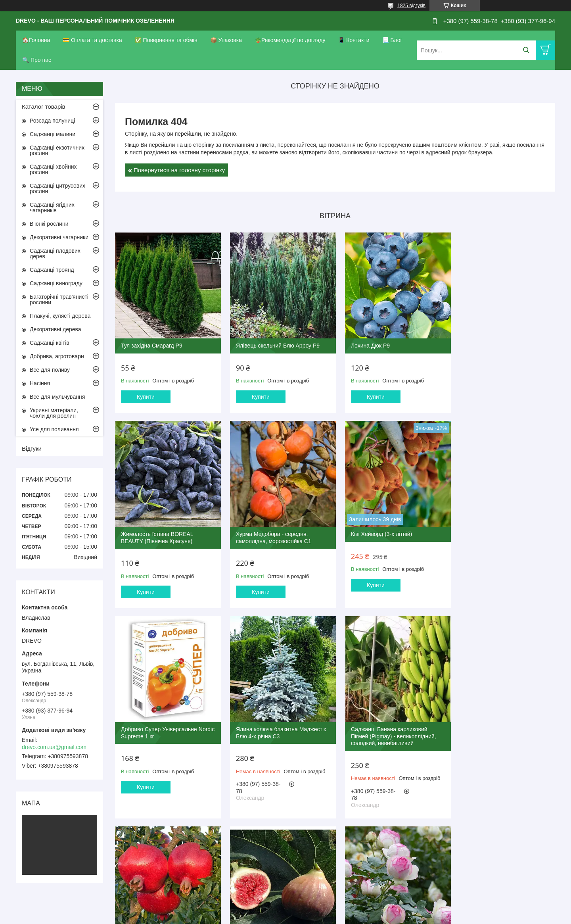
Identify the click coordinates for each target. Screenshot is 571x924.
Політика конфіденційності (326, 916)
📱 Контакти (354, 40)
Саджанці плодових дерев (55, 254)
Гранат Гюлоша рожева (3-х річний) (279, 736)
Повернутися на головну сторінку (179, 170)
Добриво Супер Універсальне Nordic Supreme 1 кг (383, 539)
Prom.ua (323, 902)
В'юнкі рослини (49, 224)
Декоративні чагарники (59, 237)
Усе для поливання (54, 429)
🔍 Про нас (37, 60)
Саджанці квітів (50, 343)
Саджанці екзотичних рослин (57, 150)
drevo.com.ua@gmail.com (54, 747)
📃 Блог (392, 40)
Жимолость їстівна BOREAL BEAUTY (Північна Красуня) (494, 346)
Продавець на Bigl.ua (285, 909)
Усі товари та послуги (332, 848)
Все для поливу (50, 370)
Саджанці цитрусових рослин (57, 188)
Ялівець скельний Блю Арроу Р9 (275, 343)
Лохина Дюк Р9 (365, 343)
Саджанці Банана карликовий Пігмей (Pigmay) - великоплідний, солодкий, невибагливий (164, 743)
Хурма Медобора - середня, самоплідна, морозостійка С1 (159, 539)
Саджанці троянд (52, 270)
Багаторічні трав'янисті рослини (59, 300)
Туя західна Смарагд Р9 (152, 343)
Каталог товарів (44, 107)
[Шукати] (526, 50)
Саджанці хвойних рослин (53, 169)
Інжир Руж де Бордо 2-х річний (385, 736)
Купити (146, 394)
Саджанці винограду (56, 283)
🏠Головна (36, 40)
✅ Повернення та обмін (166, 40)
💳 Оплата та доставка (92, 40)
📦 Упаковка (226, 40)
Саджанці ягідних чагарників (52, 207)
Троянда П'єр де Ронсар (489, 736)
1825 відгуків (411, 6)
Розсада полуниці (52, 121)
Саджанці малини (53, 134)
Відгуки (32, 449)
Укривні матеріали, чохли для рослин (54, 413)
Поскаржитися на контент (264, 916)
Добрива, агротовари (57, 356)
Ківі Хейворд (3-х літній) (264, 536)
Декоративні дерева (56, 329)
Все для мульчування (57, 397)
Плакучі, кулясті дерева (60, 316)
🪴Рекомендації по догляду (290, 40)
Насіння (40, 383)
